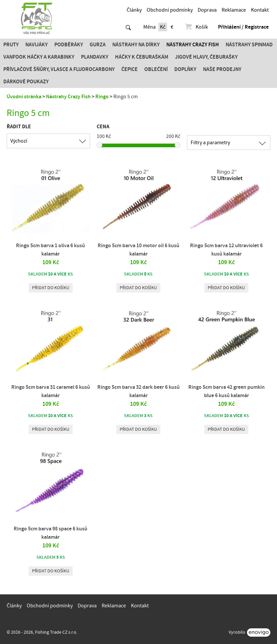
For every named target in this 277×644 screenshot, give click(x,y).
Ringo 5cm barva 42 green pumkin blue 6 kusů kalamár (226, 391)
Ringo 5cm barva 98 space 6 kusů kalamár (50, 533)
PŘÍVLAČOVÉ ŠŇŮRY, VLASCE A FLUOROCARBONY (59, 69)
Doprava (207, 10)
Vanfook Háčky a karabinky (39, 57)
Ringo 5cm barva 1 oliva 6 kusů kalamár (50, 250)
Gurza (98, 45)
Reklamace (234, 10)
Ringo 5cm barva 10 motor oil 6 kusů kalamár (138, 250)
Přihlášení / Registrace (243, 27)
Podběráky (69, 45)
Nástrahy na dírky (136, 45)
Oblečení (156, 69)
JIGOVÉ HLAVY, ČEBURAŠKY (206, 57)
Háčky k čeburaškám (142, 57)
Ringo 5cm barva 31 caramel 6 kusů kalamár (51, 391)
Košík (196, 27)
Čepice (129, 69)
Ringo (102, 97)
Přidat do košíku (51, 288)
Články (134, 10)
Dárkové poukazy (26, 82)
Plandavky (95, 57)
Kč (163, 27)
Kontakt (260, 10)
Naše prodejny (222, 69)
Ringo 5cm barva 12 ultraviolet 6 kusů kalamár (226, 250)
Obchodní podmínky (170, 10)
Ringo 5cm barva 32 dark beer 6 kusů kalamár (138, 391)
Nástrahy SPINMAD (249, 45)
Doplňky (185, 69)
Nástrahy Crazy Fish (193, 45)
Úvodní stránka (24, 97)
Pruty (11, 45)
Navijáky (36, 45)
